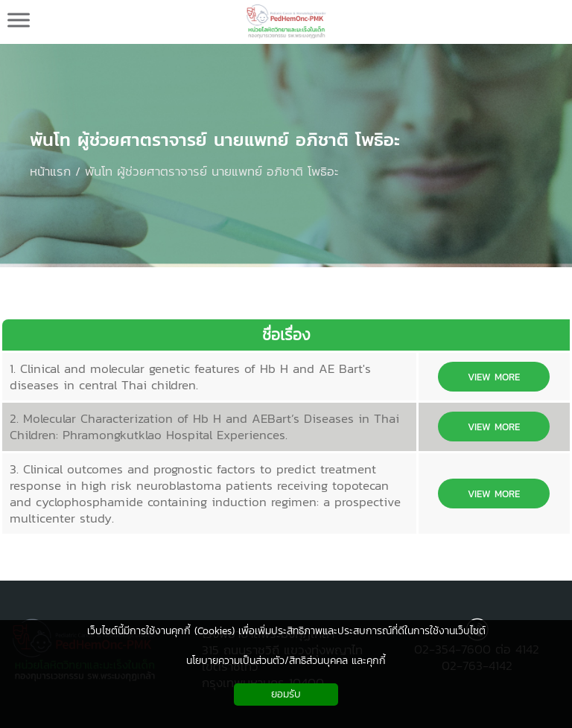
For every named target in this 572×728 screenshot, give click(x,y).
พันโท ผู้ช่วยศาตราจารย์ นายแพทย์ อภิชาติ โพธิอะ (215, 140)
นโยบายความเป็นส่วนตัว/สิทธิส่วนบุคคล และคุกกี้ (286, 661)
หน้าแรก (50, 171)
